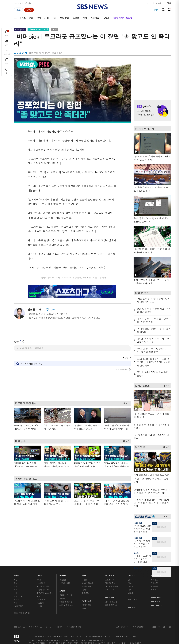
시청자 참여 (35, 627)
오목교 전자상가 (112, 605)
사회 (47, 18)
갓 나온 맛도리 (111, 602)
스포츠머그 (110, 580)
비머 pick (20, 29)
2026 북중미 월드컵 (123, 18)
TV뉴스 (106, 18)
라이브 (131, 586)
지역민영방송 (140, 627)
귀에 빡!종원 (110, 583)
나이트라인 (41, 600)
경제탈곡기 (138, 523)
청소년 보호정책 (136, 643)
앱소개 (131, 593)
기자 (130, 590)
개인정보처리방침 (74, 627)
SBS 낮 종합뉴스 (66, 605)
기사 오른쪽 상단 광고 (151, 75)
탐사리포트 (87, 600)
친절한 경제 (87, 586)
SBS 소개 (19, 627)
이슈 (16, 609)
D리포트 (86, 593)
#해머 (157, 10)
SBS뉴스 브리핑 (66, 602)
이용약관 (59, 627)
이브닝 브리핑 (65, 583)
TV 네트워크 (19, 606)
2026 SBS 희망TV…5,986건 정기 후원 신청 (48, 314)
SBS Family (122, 627)
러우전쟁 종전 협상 (38, 29)
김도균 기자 (35, 309)
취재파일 (95, 18)
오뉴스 (39, 596)
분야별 (16, 575)
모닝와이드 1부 (43, 586)
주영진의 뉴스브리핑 (45, 593)
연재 (84, 575)
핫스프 (136, 553)
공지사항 (131, 607)
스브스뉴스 (110, 597)
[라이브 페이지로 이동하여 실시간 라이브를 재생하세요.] (29, 10)
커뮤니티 (154, 586)
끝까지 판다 (87, 605)
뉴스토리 (40, 603)
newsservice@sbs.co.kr (95, 641)
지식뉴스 (154, 580)
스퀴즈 (153, 590)
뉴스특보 (40, 606)
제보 (130, 583)
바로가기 (131, 575)
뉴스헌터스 (41, 583)
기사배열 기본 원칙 (121, 643)
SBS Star (156, 601)
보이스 (62, 598)
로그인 (149, 3)
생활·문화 (65, 18)
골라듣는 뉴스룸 (66, 595)
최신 (16, 580)
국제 (54, 18)
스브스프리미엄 (157, 575)
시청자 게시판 (133, 600)
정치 (31, 18)
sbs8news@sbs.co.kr (97, 636)
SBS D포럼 (156, 605)
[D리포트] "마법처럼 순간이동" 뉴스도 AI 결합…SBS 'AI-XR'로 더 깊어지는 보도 (65, 318)
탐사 (84, 608)
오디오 (62, 590)
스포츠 (76, 18)
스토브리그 (110, 590)
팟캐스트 (154, 583)
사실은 (85, 580)
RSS (130, 596)
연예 (85, 18)
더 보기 (126, 403)
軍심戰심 (63, 580)
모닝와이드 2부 (43, 590)
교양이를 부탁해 (112, 586)
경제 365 (86, 590)
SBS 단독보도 (88, 583)
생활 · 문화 (18, 596)
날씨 (130, 580)
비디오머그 (110, 575)
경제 (39, 18)
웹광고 (49, 627)
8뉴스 (23, 18)
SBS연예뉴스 (157, 597)
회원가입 (159, 3)
